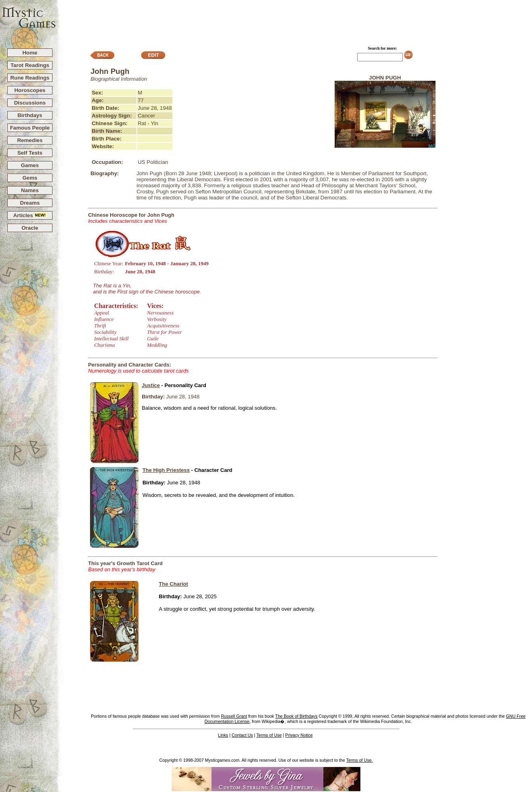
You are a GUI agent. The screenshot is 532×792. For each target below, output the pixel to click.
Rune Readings (30, 78)
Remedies (30, 140)
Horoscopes (30, 90)
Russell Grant (234, 716)
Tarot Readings (30, 65)
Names (30, 190)
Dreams (30, 203)
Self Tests (30, 153)
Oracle (30, 228)
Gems (30, 178)
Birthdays (30, 115)
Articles (30, 215)
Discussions (30, 103)
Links (223, 735)
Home (30, 53)
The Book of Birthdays (296, 716)
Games (30, 165)
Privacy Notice (299, 735)
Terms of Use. (360, 760)
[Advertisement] (294, 21)
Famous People (30, 128)
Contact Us (242, 735)
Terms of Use (269, 735)
